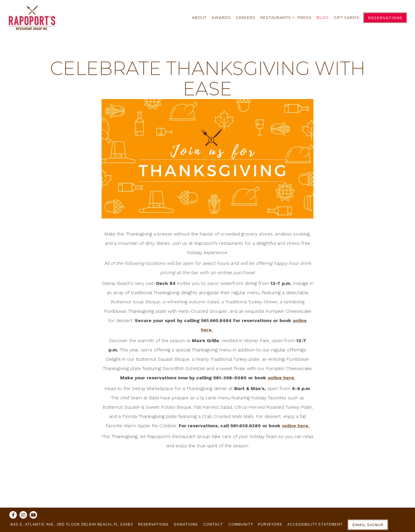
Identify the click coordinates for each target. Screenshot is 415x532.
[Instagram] (23, 515)
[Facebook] (13, 515)
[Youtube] (33, 515)
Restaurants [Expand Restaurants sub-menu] (276, 17)
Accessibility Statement (315, 524)
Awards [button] (221, 18)
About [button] (199, 18)
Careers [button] (246, 18)
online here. (281, 379)
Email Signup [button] (368, 525)
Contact (213, 524)
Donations (186, 524)
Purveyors (270, 524)
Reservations (153, 524)
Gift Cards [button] (347, 18)
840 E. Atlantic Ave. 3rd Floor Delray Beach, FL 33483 (72, 524)
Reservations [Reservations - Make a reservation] (385, 18)
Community (241, 524)
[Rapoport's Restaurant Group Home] (32, 17)
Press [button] (305, 18)
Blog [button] (323, 18)
